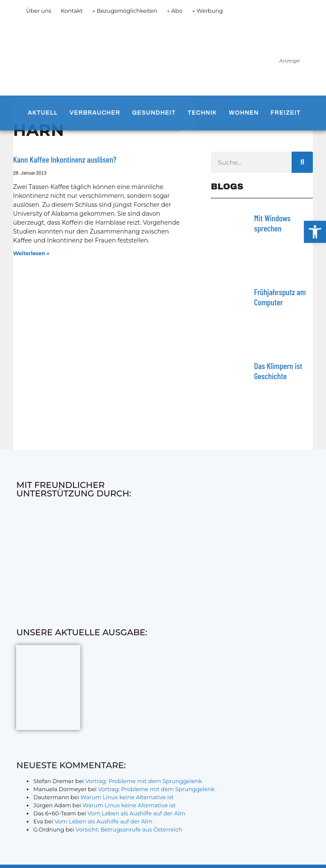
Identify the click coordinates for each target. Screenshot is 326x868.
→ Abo (174, 11)
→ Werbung (207, 11)
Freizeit (286, 113)
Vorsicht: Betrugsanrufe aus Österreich (129, 829)
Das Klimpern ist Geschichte (278, 371)
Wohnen (244, 113)
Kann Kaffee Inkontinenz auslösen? (65, 159)
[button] (315, 232)
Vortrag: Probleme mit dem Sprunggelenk (144, 781)
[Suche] (302, 162)
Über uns (38, 11)
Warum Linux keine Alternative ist (127, 797)
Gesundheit (154, 113)
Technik (202, 113)
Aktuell (42, 113)
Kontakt (72, 11)
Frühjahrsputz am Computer (280, 297)
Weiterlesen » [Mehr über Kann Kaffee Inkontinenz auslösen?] (31, 253)
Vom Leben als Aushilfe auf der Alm (136, 813)
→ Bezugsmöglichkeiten (125, 11)
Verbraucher (95, 113)
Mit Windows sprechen (273, 223)
